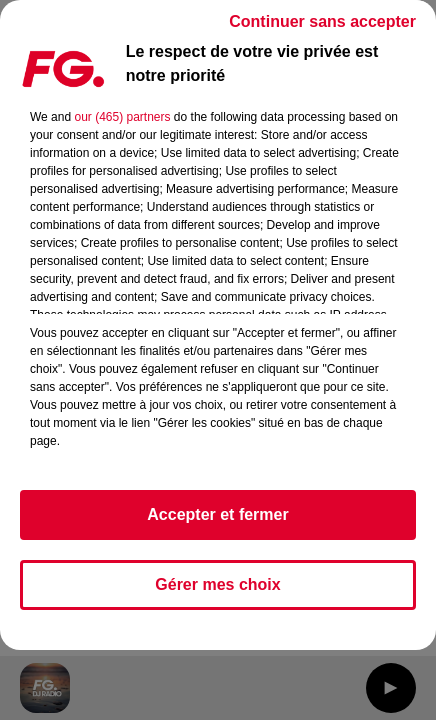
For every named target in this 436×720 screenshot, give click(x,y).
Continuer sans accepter (322, 21)
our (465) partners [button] (122, 117)
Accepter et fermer (217, 514)
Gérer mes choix (217, 584)
